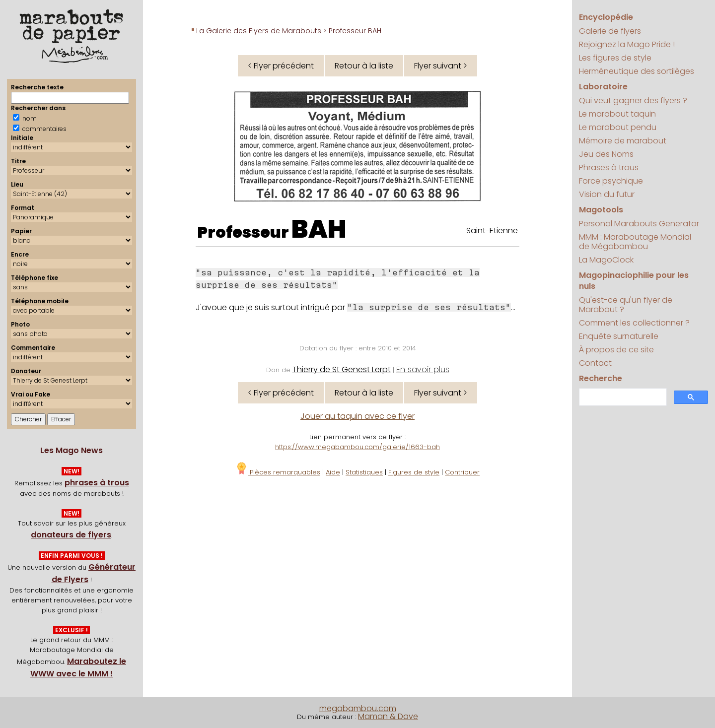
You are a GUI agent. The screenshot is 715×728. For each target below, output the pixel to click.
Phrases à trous (609, 167)
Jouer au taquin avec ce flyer (357, 416)
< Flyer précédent (281, 66)
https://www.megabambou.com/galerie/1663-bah (357, 447)
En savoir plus (423, 369)
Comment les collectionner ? (634, 323)
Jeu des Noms (606, 154)
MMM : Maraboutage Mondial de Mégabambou (635, 242)
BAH (319, 229)
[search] (622, 397)
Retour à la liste (364, 66)
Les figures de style (615, 58)
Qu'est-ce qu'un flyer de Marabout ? (626, 305)
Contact (595, 363)
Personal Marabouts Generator (639, 224)
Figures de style (414, 472)
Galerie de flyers (610, 31)
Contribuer (462, 472)
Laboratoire (603, 87)
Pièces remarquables (278, 472)
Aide (333, 472)
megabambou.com (358, 708)
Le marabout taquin (617, 114)
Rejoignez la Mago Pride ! (627, 44)
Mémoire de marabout (623, 141)
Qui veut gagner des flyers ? (633, 100)
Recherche (601, 378)
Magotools (601, 210)
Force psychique (611, 181)
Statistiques (364, 472)
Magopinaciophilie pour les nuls (634, 281)
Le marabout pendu (618, 127)
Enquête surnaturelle (619, 336)
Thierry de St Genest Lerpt (342, 369)
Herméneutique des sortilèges (637, 71)
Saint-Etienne (492, 231)
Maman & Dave (388, 716)
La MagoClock (606, 260)
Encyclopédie (606, 17)
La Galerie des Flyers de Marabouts (259, 31)
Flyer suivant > (441, 66)
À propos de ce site (616, 350)
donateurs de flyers (71, 535)
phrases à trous (97, 483)
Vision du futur (607, 194)
